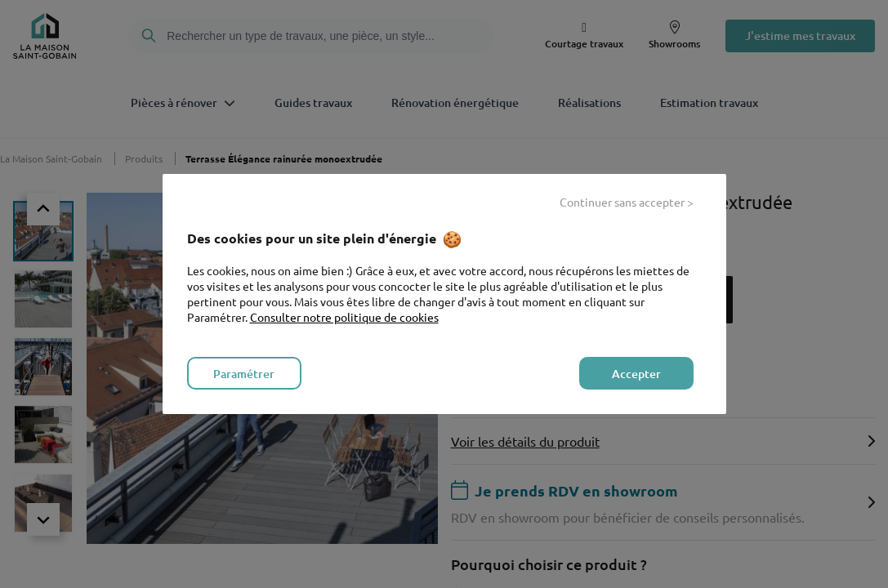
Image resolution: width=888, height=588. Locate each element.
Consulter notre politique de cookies (344, 317)
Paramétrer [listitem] (244, 374)
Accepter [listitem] (636, 374)
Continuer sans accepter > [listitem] (627, 202)
